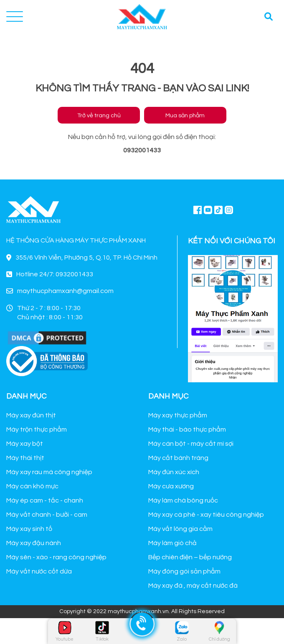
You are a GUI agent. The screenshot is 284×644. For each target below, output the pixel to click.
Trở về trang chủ (99, 116)
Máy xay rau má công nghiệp (49, 472)
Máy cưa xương (171, 486)
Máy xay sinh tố (29, 529)
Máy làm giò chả (172, 543)
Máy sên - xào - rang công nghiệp (56, 557)
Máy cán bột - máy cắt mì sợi (191, 444)
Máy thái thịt (25, 458)
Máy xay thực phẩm (178, 415)
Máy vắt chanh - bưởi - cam (47, 515)
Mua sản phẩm (185, 116)
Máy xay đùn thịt (31, 415)
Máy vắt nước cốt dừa (39, 571)
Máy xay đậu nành (34, 543)
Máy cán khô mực (32, 486)
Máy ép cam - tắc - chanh (45, 500)
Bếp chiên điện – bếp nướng (190, 557)
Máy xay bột (25, 444)
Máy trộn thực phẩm (37, 429)
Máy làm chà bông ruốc (183, 500)
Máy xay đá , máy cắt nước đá (193, 586)
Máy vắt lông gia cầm (180, 529)
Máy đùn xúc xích (174, 472)
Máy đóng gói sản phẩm (184, 571)
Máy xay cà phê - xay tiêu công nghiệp (206, 515)
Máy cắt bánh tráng (178, 458)
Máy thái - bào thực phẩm (187, 429)
